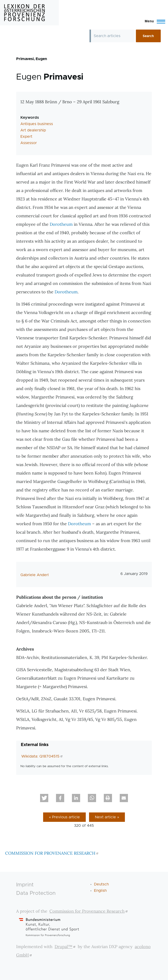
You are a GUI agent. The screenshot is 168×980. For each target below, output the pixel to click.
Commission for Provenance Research (89, 911)
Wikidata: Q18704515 (43, 756)
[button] (44, 798)
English (100, 891)
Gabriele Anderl (35, 575)
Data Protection (36, 893)
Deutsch (101, 884)
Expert (26, 137)
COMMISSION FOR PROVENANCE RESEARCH (52, 853)
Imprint (25, 885)
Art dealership (33, 130)
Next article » (107, 817)
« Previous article (64, 817)
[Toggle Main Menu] (153, 21)
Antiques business (37, 124)
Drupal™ (66, 947)
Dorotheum (61, 224)
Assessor (29, 143)
